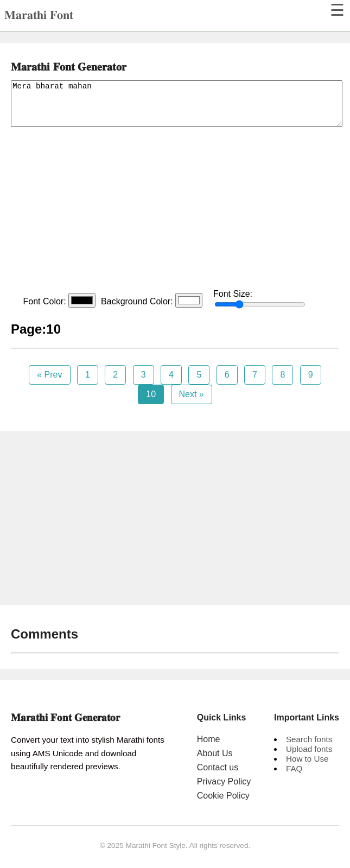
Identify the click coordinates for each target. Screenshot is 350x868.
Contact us (218, 767)
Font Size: (259, 299)
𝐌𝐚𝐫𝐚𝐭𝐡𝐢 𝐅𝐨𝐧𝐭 (39, 15)
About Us (215, 753)
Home (209, 739)
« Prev (49, 375)
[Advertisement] (175, 210)
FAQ (294, 768)
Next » (192, 394)
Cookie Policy (223, 796)
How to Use (307, 759)
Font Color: (59, 300)
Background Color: (152, 300)
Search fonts (309, 739)
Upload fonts (309, 749)
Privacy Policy (224, 781)
